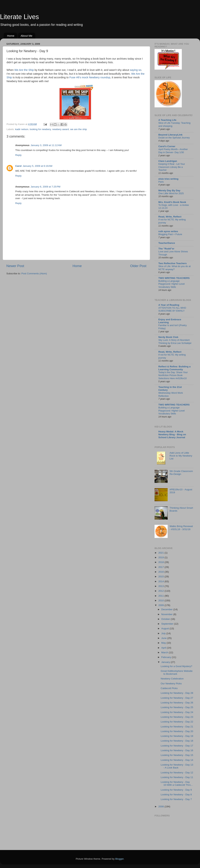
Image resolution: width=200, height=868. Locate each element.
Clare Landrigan (168, 161)
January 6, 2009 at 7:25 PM (45, 187)
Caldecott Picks (169, 688)
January (166, 662)
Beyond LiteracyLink (170, 135)
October (166, 619)
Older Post (138, 266)
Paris (161, 182)
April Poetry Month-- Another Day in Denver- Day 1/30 (173, 151)
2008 (161, 807)
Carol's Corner (167, 146)
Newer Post (15, 266)
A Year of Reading (169, 305)
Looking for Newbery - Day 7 (176, 799)
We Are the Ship (24, 70)
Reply (18, 155)
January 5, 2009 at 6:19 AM (38, 166)
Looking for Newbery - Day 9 (176, 790)
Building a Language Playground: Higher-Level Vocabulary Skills (172, 284)
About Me (27, 36)
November (167, 614)
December (167, 609)
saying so (136, 70)
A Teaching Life (167, 120)
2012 (161, 591)
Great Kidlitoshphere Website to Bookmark (177, 672)
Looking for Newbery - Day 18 (177, 741)
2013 (161, 586)
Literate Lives (19, 17)
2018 (161, 562)
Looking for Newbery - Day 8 (176, 795)
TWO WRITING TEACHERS (174, 278)
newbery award (61, 129)
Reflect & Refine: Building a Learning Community (174, 368)
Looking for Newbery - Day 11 (177, 777)
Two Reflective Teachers (173, 263)
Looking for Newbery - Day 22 (177, 722)
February (167, 657)
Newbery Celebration (172, 679)
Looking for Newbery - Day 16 (177, 750)
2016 (161, 572)
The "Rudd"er (166, 249)
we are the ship (79, 129)
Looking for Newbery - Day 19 (177, 736)
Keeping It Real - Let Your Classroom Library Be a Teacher (172, 167)
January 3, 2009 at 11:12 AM (46, 145)
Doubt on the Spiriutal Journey (174, 138)
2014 (161, 581)
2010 (161, 600)
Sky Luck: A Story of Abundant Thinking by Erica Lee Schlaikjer (175, 342)
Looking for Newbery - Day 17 (177, 746)
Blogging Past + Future (170, 234)
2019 (161, 557)
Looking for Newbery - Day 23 (177, 717)
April (164, 648)
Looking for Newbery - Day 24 (177, 712)
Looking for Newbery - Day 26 (177, 703)
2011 (161, 596)
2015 (161, 577)
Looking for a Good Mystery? (176, 666)
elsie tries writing (168, 179)
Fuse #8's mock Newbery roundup (90, 77)
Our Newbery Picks (171, 684)
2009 (161, 605)
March (165, 652)
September (168, 624)
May (164, 643)
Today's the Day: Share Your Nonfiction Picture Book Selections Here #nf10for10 (173, 375)
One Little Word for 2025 (171, 193)
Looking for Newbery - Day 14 (177, 760)
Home (11, 36)
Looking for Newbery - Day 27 (177, 698)
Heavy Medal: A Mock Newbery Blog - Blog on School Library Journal (172, 434)
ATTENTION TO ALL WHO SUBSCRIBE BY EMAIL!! (172, 309)
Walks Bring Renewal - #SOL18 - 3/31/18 (181, 528)
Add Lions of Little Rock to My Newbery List (181, 456)
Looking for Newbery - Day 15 (177, 755)
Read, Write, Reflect (170, 217)
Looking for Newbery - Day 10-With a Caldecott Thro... (177, 783)
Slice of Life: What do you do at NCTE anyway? (174, 268)
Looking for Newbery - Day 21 (177, 727)
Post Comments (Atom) (34, 273)
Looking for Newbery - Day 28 (177, 693)
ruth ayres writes (168, 231)
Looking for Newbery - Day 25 (177, 707)
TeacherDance (167, 243)
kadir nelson (22, 129)
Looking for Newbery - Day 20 (177, 731)
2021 (161, 553)
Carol (18, 166)
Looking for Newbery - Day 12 (177, 773)
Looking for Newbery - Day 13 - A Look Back (177, 766)
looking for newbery (40, 129)
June (164, 638)
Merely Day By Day (169, 190)
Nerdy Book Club (168, 337)
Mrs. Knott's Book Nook (172, 202)
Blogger (119, 859)
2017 (161, 567)
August (165, 628)
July (164, 633)
